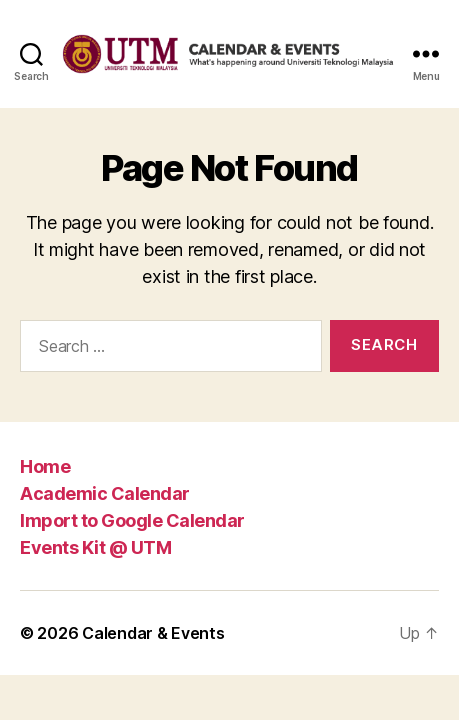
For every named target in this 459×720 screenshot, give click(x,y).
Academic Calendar (105, 493)
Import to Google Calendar (132, 520)
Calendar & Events (153, 633)
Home (45, 466)
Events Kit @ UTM (95, 547)
